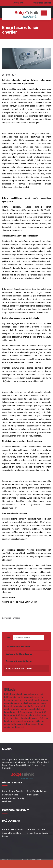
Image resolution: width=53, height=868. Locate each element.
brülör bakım (19, 718)
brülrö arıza (43, 718)
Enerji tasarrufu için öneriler (19, 669)
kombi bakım (31, 718)
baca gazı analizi (19, 703)
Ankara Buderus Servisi (37, 833)
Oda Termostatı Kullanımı (18, 647)
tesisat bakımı (28, 715)
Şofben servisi (30, 724)
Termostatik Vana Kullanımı (19, 662)
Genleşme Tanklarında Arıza (19, 654)
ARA (8, 638)
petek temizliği (40, 712)
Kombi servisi (17, 727)
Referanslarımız (25, 712)
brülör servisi (10, 697)
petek (37, 715)
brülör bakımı (10, 694)
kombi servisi (37, 694)
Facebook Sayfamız (36, 829)
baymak (19, 721)
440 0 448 (19, 3)
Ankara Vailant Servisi (12, 829)
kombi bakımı (23, 694)
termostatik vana (19, 706)
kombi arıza (10, 721)
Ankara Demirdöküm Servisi (12, 835)
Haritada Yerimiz (42, 3)
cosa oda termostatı (24, 700)
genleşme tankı (32, 709)
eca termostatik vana (14, 709)
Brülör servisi (17, 724)
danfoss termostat (36, 706)
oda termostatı (24, 697)
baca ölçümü (33, 703)
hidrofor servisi (31, 721)
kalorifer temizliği (12, 715)
